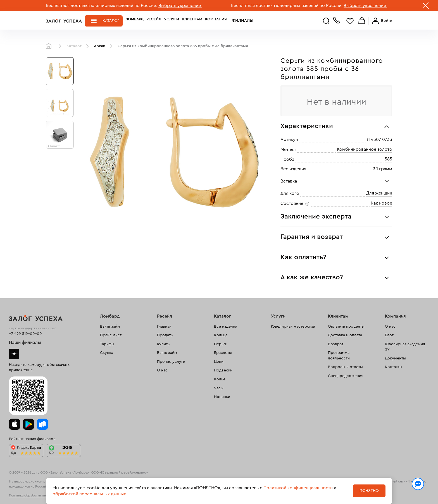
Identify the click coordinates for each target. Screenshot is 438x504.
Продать (165, 335)
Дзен (14, 354)
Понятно (369, 491)
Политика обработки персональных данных (43, 495)
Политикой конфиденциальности (298, 488)
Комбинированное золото (365, 149)
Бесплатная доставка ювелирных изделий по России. (102, 6)
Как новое (381, 203)
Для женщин (379, 193)
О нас (162, 370)
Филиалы (239, 21)
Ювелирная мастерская (293, 327)
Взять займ (110, 327)
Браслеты (223, 353)
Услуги (172, 21)
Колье (220, 379)
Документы (395, 358)
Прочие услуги (171, 362)
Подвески (223, 370)
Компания (216, 21)
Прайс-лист (111, 335)
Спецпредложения (346, 376)
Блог (389, 335)
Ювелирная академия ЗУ (405, 347)
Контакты (394, 367)
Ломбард (135, 21)
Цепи (219, 362)
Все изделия (226, 327)
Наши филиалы (25, 342)
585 (388, 159)
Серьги (221, 344)
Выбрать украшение (180, 6)
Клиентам (192, 21)
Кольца (221, 335)
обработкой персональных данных (89, 494)
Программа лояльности (339, 356)
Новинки (222, 397)
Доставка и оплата (345, 335)
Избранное (350, 21)
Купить (163, 344)
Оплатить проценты (346, 327)
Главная (50, 46)
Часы (219, 388)
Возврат (336, 344)
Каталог (111, 21)
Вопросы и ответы (345, 367)
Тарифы (107, 344)
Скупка (107, 353)
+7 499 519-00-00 (25, 334)
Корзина (362, 21)
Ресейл (154, 21)
